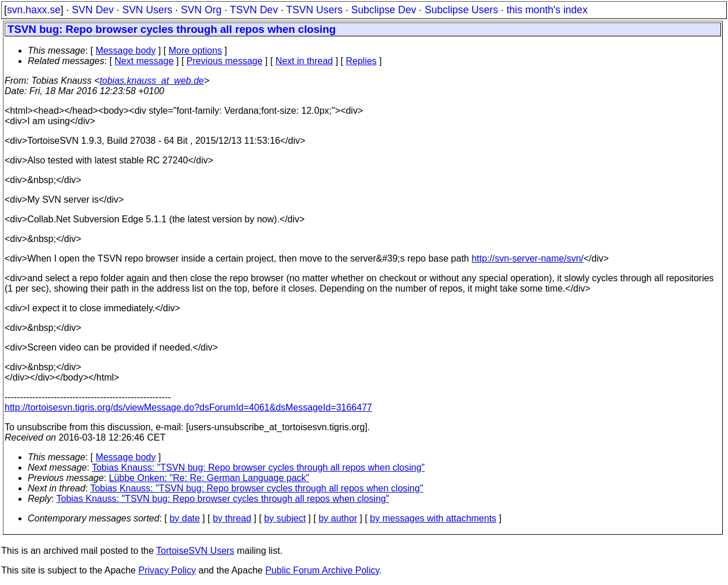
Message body (125, 51)
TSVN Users (314, 10)
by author (338, 518)
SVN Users (147, 10)
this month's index (547, 10)
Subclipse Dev (384, 10)
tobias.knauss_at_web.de (152, 81)
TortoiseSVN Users (195, 551)
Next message (144, 61)
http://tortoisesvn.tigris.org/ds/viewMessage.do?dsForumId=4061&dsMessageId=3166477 (188, 407)
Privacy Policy (167, 570)
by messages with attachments (433, 518)
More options (196, 51)
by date (184, 518)
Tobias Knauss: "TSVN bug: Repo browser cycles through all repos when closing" (258, 467)
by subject (285, 518)
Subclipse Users (461, 10)
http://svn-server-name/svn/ (528, 258)
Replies (361, 61)
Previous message (225, 61)
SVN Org (201, 10)
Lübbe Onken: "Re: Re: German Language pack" (209, 478)
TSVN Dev (254, 10)
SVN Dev (92, 10)
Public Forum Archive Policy (322, 570)
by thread (232, 518)
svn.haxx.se (34, 10)
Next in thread (304, 61)
